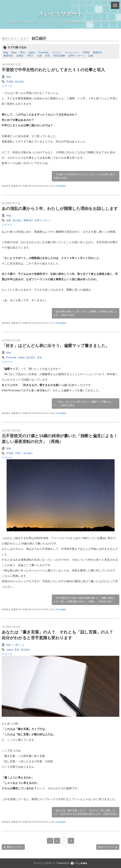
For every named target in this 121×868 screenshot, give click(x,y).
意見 (48, 56)
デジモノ (57, 52)
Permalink (61, 186)
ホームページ (72, 52)
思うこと (20, 645)
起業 (91, 56)
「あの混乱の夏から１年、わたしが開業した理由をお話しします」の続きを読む (85, 313)
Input (14, 52)
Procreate (43, 52)
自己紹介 (39, 38)
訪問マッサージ (77, 56)
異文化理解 (59, 56)
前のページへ (13, 847)
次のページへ (108, 847)
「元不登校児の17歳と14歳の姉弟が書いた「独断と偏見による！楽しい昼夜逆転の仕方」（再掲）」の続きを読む (84, 600)
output (32, 52)
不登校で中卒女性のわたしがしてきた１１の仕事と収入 (53, 70)
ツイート (7, 86)
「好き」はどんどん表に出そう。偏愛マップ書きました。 (56, 346)
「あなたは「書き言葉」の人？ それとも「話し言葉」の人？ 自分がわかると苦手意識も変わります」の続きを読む (85, 812)
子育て (30, 56)
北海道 (20, 56)
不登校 (86, 52)
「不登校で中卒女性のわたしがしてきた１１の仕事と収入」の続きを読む (85, 176)
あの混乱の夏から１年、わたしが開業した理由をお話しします (60, 208)
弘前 (39, 56)
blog (6, 52)
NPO (22, 52)
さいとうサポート (60, 14)
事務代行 (98, 52)
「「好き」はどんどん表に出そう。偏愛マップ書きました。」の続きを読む (83, 403)
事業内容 (8, 56)
